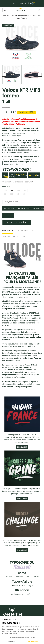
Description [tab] (8, 231)
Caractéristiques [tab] (26, 231)
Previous (4, 75)
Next (40, 75)
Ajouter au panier (17, 222)
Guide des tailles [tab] (10, 236)
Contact (13, 3)
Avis (24, 236)
